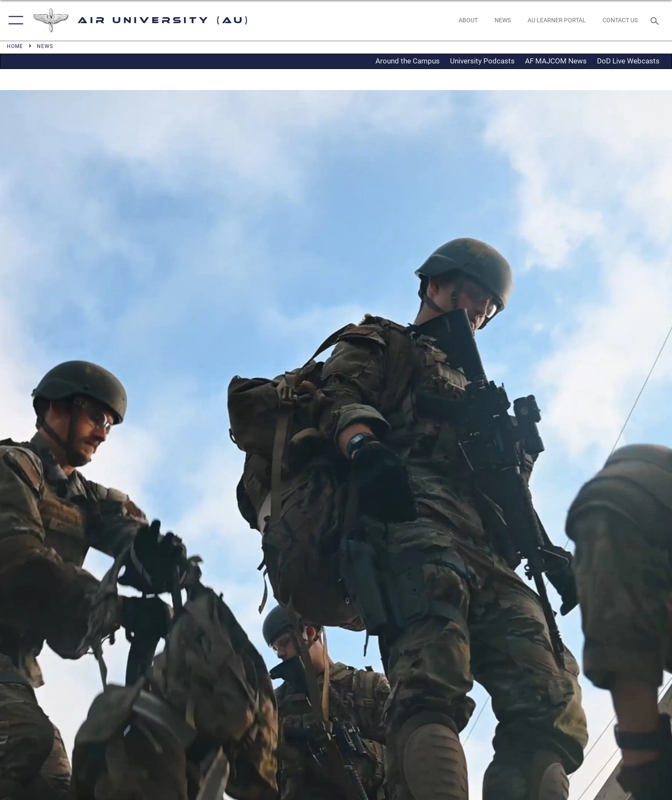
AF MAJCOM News (556, 61)
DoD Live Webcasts (628, 61)
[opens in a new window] (556, 20)
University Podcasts (482, 61)
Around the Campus (408, 61)
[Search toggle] (656, 20)
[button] (14, 20)
